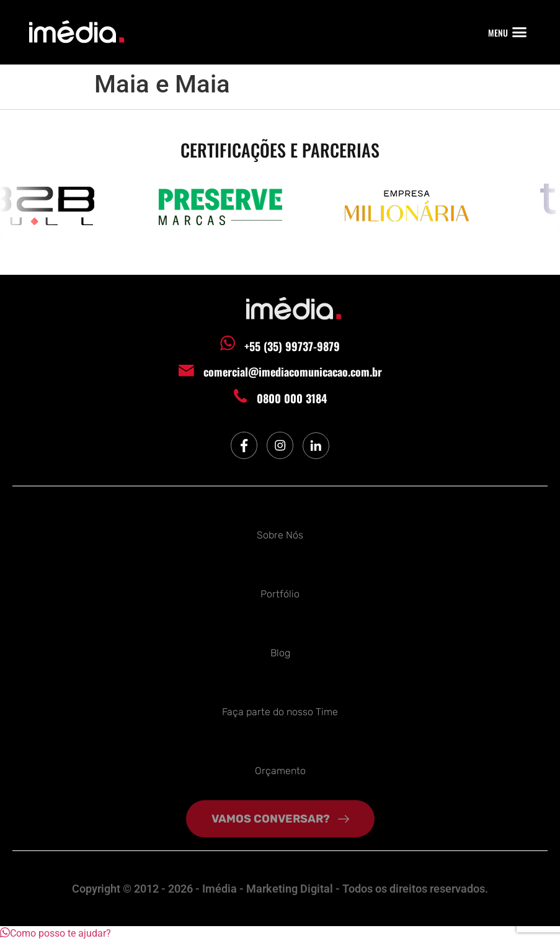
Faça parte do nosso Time (280, 712)
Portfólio (280, 594)
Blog (280, 653)
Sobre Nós (280, 535)
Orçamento (280, 771)
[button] (520, 32)
